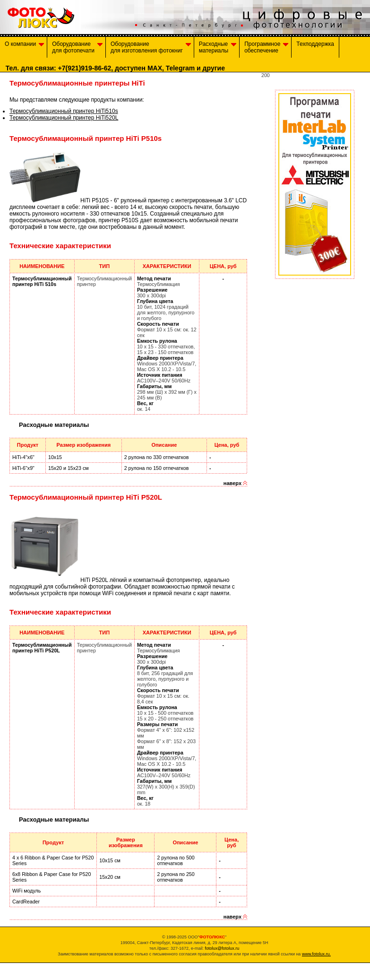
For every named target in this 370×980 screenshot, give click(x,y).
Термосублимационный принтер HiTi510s (64, 111)
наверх (232, 483)
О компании (24, 47)
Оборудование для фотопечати (77, 47)
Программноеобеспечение (266, 47)
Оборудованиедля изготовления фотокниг (151, 47)
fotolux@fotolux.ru (222, 948)
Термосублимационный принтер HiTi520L (64, 118)
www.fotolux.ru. (316, 954)
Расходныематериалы (218, 47)
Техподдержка (315, 47)
